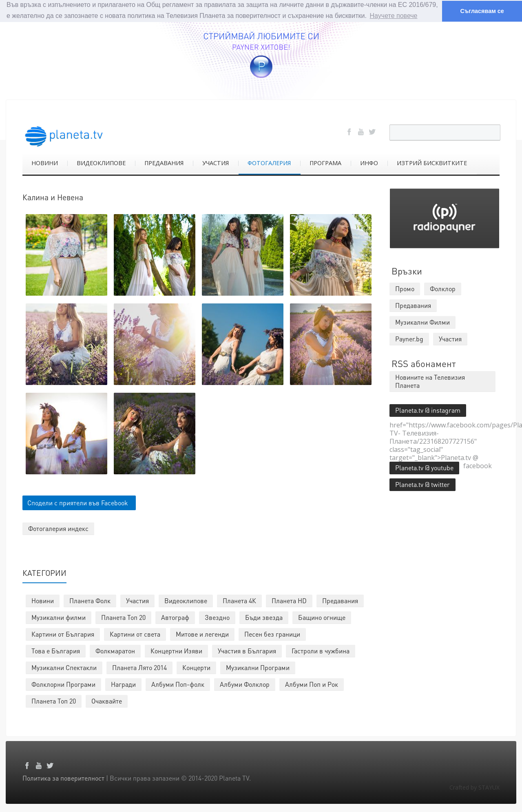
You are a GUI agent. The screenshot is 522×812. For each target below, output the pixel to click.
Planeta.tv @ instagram (428, 410)
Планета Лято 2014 (139, 667)
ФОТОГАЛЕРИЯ (269, 163)
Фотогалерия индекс (58, 528)
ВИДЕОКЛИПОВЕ (101, 163)
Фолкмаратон (115, 650)
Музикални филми (59, 617)
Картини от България (63, 634)
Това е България (56, 650)
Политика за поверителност (63, 778)
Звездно (217, 617)
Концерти (196, 667)
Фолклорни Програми (63, 684)
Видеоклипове (186, 600)
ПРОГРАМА (325, 163)
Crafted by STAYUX (474, 787)
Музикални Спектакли (64, 667)
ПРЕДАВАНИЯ (164, 163)
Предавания (340, 600)
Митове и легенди (202, 634)
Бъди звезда (264, 617)
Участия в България (247, 650)
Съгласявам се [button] (482, 11)
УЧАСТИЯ (216, 163)
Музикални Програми (258, 667)
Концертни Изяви (176, 650)
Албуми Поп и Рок (312, 684)
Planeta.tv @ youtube (424, 467)
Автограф (175, 617)
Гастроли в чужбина (321, 650)
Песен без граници (272, 634)
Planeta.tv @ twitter (422, 484)
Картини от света (135, 634)
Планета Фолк (90, 600)
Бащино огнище (322, 617)
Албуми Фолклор (245, 684)
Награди (123, 684)
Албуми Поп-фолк (178, 684)
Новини (43, 600)
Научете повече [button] (394, 16)
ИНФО (369, 163)
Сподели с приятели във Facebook (78, 502)
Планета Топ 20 (123, 617)
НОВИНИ (45, 163)
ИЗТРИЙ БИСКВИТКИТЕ (432, 163)
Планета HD (289, 600)
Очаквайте (107, 700)
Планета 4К (239, 600)
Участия (137, 600)
